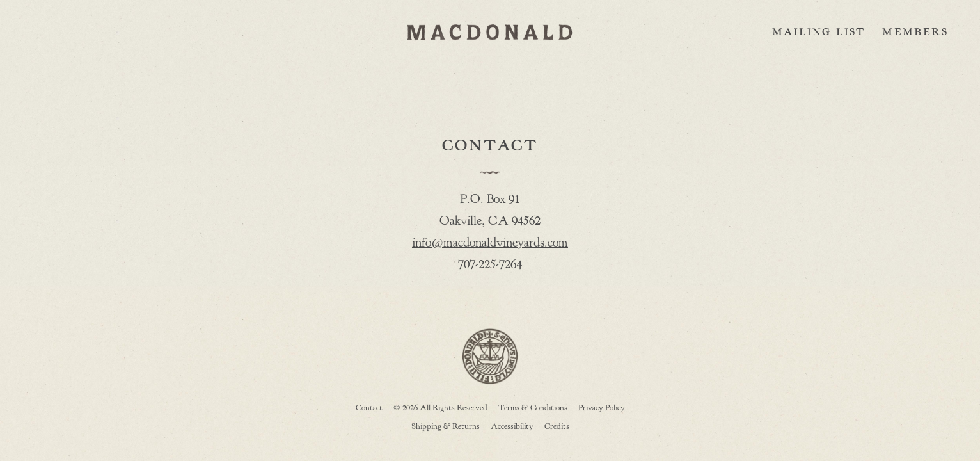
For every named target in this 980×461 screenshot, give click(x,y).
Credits (557, 426)
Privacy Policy (602, 408)
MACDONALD (490, 32)
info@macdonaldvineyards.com (490, 243)
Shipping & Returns (446, 426)
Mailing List (819, 32)
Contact (369, 408)
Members (915, 32)
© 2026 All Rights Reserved (440, 408)
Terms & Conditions (533, 408)
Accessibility (512, 426)
